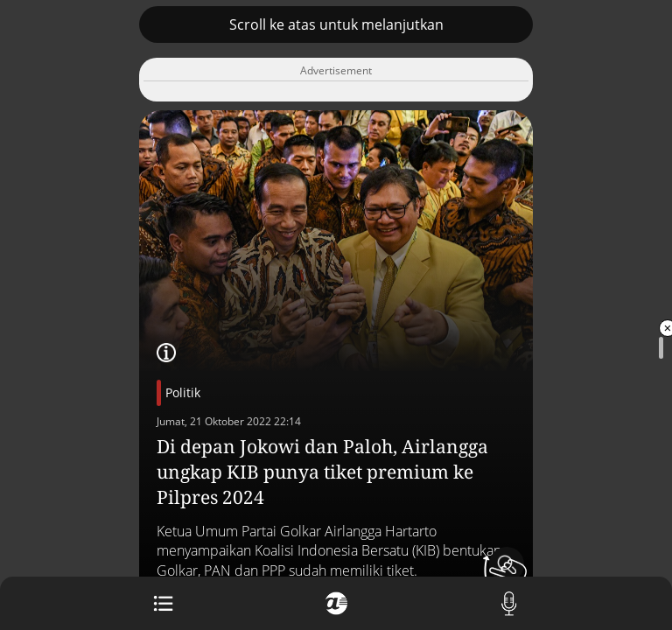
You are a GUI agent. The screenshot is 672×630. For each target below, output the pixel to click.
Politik (183, 392)
